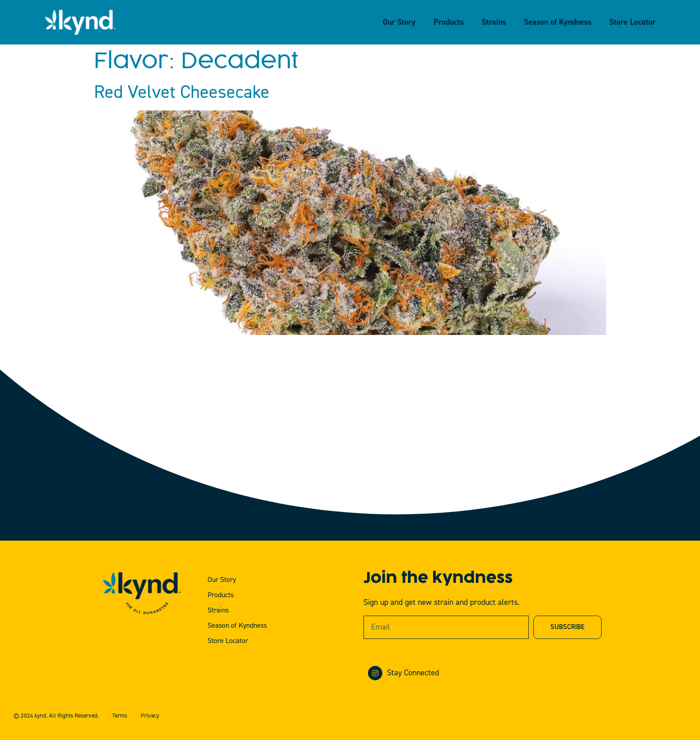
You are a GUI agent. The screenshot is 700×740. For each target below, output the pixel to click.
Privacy (150, 716)
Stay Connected (413, 673)
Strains (494, 22)
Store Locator (632, 22)
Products (449, 22)
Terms (120, 716)
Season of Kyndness (558, 22)
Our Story (399, 22)
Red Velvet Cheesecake (182, 92)
